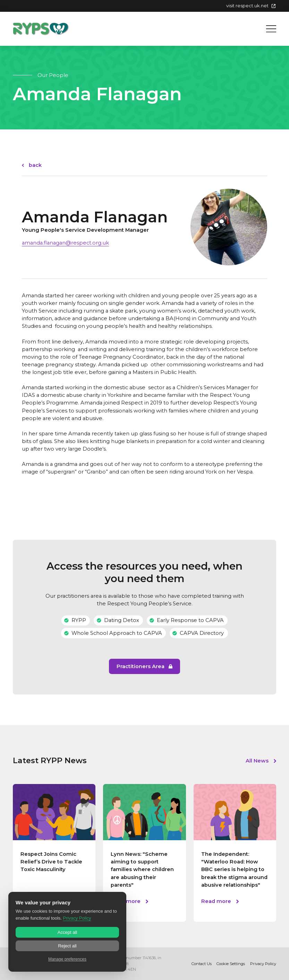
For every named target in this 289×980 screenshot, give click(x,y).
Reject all (67, 946)
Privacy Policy (263, 964)
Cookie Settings (231, 964)
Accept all (67, 932)
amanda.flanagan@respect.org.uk (65, 243)
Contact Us (202, 964)
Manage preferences (67, 959)
